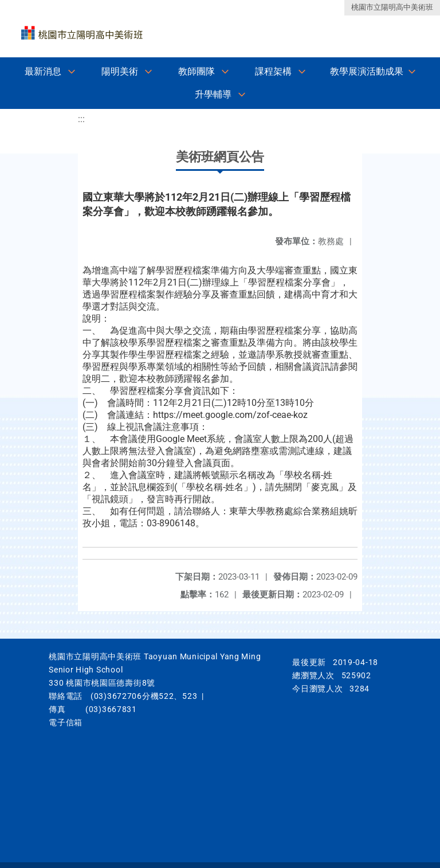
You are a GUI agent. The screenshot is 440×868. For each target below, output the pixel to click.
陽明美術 (120, 71)
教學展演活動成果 (367, 71)
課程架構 (273, 71)
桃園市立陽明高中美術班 (392, 7)
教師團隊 (197, 71)
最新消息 (43, 71)
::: (81, 119)
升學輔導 (213, 94)
